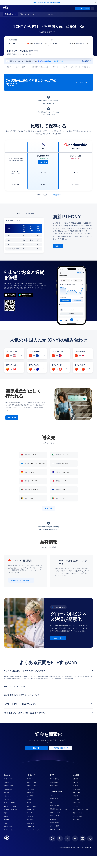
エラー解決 (76, 820)
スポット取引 (30, 789)
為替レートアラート (55, 812)
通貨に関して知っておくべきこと (59, 809)
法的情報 (75, 796)
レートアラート (38, 14)
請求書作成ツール (55, 823)
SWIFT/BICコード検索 (56, 829)
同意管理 (75, 806)
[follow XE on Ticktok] (90, 838)
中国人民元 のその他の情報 (21, 580)
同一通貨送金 (30, 792)
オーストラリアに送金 (9, 803)
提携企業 (75, 782)
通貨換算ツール (11, 14)
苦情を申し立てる (78, 813)
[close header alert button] (95, 2)
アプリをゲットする (83, 8)
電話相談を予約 (86, 61)
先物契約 (29, 799)
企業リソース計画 (31, 806)
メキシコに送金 (8, 789)
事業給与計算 (30, 823)
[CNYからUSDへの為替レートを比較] (14, 354)
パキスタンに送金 (8, 786)
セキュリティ (7, 823)
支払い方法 (30, 820)
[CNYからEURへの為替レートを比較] (37, 354)
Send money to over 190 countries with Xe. (47, 2)
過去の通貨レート (55, 806)
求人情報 (75, 786)
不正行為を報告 (8, 827)
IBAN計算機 (53, 819)
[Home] (5, 8)
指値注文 (29, 803)
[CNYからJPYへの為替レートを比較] (83, 354)
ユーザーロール (31, 827)
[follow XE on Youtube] (83, 838)
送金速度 (6, 816)
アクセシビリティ (78, 816)
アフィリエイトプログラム (34, 830)
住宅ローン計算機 (55, 826)
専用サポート (77, 792)
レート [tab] (18, 213)
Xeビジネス (30, 779)
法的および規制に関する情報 (81, 810)
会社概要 (75, 779)
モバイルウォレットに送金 (11, 810)
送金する (51, 14)
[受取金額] (13, 43)
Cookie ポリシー (78, 803)
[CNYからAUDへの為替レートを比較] (37, 367)
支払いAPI (30, 813)
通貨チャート (25, 14)
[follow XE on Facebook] (52, 838)
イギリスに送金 (8, 796)
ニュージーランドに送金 (10, 806)
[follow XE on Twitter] (60, 838)
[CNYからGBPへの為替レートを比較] (60, 354)
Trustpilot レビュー (9, 830)
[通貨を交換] (48, 44)
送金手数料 (7, 820)
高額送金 (6, 813)
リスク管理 (30, 796)
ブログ (52, 795)
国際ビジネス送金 (31, 786)
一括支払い (30, 816)
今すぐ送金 (43, 162)
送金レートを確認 (31, 782)
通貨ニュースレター (55, 816)
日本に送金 (7, 792)
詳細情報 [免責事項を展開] (57, 195)
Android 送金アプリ (55, 782)
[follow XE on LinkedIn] (67, 838)
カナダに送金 (7, 799)
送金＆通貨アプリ (55, 779)
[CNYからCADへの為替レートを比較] (14, 367)
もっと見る (49, 508)
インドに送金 (7, 782)
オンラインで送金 (8, 779)
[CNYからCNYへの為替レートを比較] (83, 367)
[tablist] (24, 214)
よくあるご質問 (77, 789)
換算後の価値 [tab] (30, 213)
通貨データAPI (31, 810)
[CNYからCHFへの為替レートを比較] (60, 367)
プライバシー (77, 799)
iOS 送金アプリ (54, 786)
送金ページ (58, 679)
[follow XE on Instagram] (75, 838)
